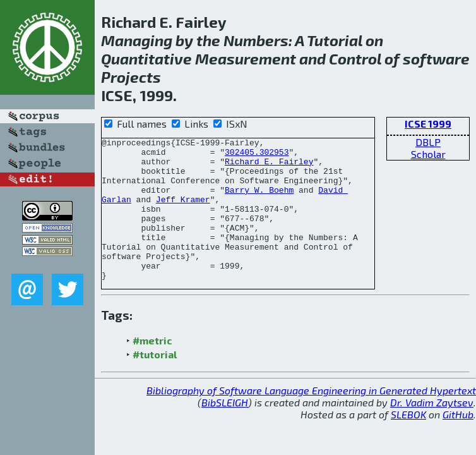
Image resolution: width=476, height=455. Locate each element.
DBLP (428, 142)
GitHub (458, 443)
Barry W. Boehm (259, 201)
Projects (131, 77)
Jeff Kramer (183, 212)
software (436, 58)
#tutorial (155, 383)
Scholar (428, 154)
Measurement (246, 58)
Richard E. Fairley (269, 167)
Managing (137, 40)
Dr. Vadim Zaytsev (432, 431)
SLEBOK (408, 443)
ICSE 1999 (428, 124)
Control (355, 58)
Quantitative (146, 58)
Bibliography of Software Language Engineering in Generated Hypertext (311, 419)
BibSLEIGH (225, 431)
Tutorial (335, 40)
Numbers (256, 40)
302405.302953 (257, 155)
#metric (152, 369)
